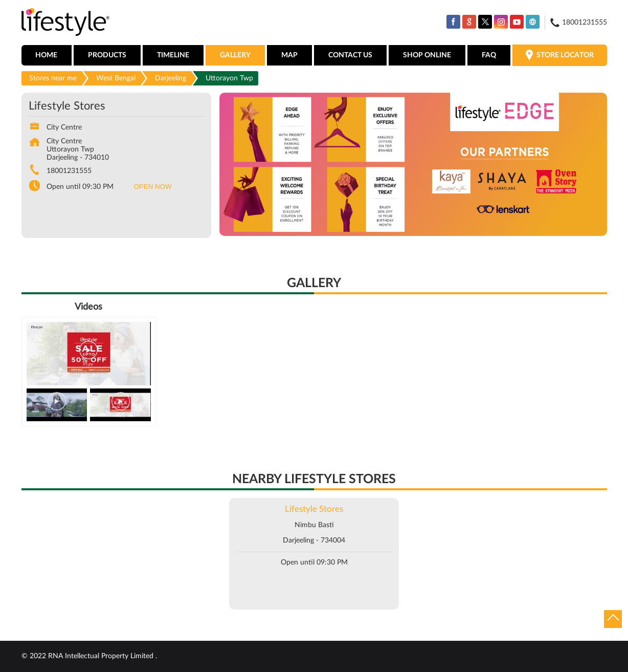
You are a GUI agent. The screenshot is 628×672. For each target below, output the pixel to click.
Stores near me (53, 78)
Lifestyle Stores (314, 509)
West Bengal (116, 78)
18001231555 (69, 171)
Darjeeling (171, 78)
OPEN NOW (153, 187)
